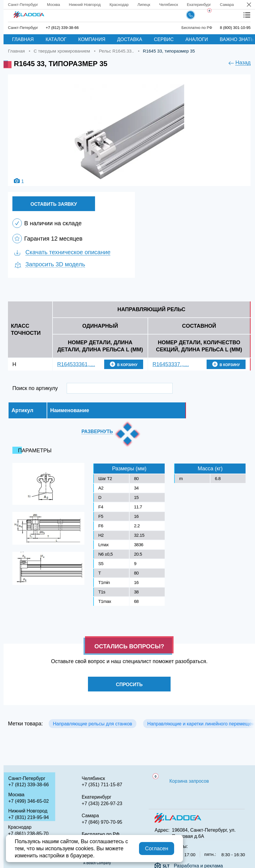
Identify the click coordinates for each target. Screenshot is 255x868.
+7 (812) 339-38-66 (28, 785)
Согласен (157, 849)
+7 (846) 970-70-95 (102, 822)
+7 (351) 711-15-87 (102, 785)
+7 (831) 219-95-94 (28, 817)
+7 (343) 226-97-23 (102, 803)
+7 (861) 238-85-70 (28, 834)
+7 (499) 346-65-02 (28, 801)
